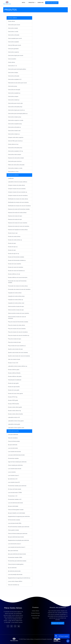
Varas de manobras (13, 438)
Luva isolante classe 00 (14, 482)
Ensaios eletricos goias (14, 370)
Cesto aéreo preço (13, 86)
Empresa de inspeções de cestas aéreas (18, 230)
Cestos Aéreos (35, 611)
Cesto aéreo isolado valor (14, 131)
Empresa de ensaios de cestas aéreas (17, 213)
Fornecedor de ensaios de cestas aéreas (18, 286)
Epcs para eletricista (13, 551)
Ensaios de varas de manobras (16, 267)
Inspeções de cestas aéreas (15, 293)
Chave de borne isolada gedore (16, 564)
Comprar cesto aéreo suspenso (16, 137)
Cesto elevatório (12, 59)
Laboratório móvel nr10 (14, 417)
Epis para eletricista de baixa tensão (17, 554)
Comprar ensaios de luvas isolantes (17, 189)
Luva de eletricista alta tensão (15, 503)
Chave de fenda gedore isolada (16, 510)
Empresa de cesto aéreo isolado (16, 158)
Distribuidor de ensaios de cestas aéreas (18, 199)
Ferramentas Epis (35, 616)
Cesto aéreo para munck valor (15, 103)
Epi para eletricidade (13, 506)
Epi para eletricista (13, 445)
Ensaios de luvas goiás (14, 390)
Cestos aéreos (12, 62)
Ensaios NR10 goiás (13, 400)
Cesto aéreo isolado (13, 28)
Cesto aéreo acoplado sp (14, 93)
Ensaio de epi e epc (13, 233)
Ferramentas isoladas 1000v (15, 557)
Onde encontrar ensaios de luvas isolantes (19, 313)
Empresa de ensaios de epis (15, 219)
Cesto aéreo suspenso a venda (16, 120)
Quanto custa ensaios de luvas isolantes (18, 353)
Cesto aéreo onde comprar (15, 155)
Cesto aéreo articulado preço (15, 107)
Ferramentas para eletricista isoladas (17, 561)
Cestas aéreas (12, 21)
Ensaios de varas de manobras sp (16, 271)
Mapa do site (35, 618)
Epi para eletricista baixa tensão (16, 537)
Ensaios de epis (12, 250)
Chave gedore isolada (13, 530)
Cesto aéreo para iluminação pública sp (18, 114)
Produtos (31, 3)
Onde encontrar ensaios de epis (16, 310)
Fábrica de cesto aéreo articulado (16, 165)
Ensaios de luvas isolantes (15, 264)
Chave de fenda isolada (14, 441)
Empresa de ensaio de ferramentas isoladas (19, 209)
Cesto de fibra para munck (15, 45)
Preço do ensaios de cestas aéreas (17, 325)
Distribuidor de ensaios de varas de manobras (19, 206)
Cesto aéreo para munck (14, 25)
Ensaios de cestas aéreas (14, 236)
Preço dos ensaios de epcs (15, 339)
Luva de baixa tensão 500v (15, 523)
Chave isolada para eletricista (15, 465)
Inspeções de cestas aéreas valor (16, 303)
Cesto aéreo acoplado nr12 (15, 79)
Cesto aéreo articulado (14, 35)
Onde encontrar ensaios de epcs (16, 306)
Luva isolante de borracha (14, 452)
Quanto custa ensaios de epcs (15, 349)
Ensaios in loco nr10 (13, 363)
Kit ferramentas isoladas (14, 520)
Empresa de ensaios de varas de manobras (19, 226)
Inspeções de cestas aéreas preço (16, 296)
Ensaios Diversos (35, 613)
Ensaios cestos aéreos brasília (15, 414)
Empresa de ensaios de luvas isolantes (18, 223)
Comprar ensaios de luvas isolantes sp (18, 192)
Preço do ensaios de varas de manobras (18, 332)
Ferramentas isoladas (13, 458)
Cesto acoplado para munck (15, 38)
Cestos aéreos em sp (13, 144)
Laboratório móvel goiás (14, 424)
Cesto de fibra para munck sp (15, 141)
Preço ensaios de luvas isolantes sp (17, 346)
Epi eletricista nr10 (13, 479)
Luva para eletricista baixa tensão (16, 455)
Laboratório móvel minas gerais (16, 421)
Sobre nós (41, 3)
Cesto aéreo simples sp (14, 134)
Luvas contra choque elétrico (15, 581)
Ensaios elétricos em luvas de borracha (18, 277)
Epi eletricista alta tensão (14, 571)
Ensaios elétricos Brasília (14, 373)
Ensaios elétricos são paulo (15, 376)
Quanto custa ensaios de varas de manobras (19, 356)
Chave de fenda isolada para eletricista (18, 534)
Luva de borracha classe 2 (14, 544)
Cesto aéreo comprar (13, 96)
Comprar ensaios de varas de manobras (18, 195)
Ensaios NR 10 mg (13, 397)
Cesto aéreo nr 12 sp (13, 172)
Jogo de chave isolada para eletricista (17, 462)
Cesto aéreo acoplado (13, 42)
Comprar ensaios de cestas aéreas (16, 185)
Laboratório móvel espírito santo (16, 428)
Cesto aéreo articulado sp (14, 127)
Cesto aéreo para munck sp (15, 161)
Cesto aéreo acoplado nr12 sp (15, 151)
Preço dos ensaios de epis (14, 342)
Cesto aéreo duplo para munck (16, 55)
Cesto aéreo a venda (13, 32)
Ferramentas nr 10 (13, 496)
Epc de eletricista (12, 568)
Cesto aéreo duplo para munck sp (16, 110)
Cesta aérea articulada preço (15, 148)
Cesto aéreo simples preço (15, 117)
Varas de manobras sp (14, 585)
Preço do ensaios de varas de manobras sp (19, 335)
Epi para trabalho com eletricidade (17, 513)
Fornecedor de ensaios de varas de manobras (19, 289)
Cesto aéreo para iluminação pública (17, 69)
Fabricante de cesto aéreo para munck (17, 83)
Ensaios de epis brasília (14, 387)
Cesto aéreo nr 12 (12, 66)
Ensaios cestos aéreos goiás (15, 407)
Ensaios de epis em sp (14, 254)
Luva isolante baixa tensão (15, 469)
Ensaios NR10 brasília (13, 404)
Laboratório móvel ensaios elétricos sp (18, 366)
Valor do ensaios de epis (14, 359)
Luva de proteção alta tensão (15, 575)
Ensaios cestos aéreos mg (14, 411)
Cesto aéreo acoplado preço (15, 124)
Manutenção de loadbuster (15, 380)
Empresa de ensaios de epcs (15, 216)
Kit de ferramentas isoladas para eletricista (19, 527)
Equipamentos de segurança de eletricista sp (19, 578)
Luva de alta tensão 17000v (15, 493)
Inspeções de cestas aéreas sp (15, 300)
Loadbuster (11, 178)
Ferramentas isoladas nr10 (15, 499)
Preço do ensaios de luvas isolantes (17, 329)
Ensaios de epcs (12, 243)
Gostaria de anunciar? (52, 3)
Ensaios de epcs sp (13, 247)
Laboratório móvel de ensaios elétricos (18, 182)
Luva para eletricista (13, 434)
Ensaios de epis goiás (13, 383)
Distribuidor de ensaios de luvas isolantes (18, 202)
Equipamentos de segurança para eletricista (19, 516)
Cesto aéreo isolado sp (14, 100)
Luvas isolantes (12, 472)
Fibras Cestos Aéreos (13, 608)
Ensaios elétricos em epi (14, 274)
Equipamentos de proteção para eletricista (18, 540)
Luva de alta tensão (13, 448)
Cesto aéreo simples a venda (15, 168)
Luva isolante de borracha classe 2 (17, 547)
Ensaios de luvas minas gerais (15, 394)
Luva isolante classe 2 (13, 475)
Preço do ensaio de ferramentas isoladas (18, 322)
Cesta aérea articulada (14, 76)
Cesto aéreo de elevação (14, 90)
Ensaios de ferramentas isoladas (16, 257)
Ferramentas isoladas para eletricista (17, 486)
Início (24, 3)
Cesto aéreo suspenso (13, 52)
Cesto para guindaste (13, 49)
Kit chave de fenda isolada (15, 489)
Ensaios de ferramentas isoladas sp (17, 260)
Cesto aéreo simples (13, 73)
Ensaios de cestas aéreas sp (15, 240)
